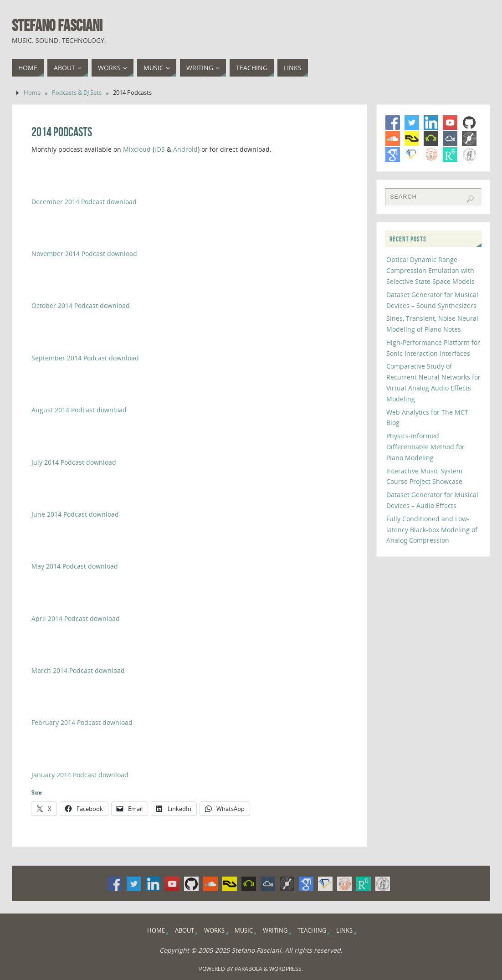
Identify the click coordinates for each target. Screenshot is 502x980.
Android (185, 149)
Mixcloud (137, 149)
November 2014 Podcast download (84, 254)
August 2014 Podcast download (79, 410)
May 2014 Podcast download (75, 566)
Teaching (312, 931)
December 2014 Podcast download (84, 202)
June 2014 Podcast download (75, 514)
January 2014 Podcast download (80, 775)
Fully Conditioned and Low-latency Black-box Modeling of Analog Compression (432, 530)
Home (32, 93)
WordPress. (286, 969)
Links (344, 931)
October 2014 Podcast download (81, 305)
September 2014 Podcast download (85, 358)
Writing (275, 931)
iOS (160, 149)
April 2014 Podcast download (76, 618)
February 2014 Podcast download (82, 722)
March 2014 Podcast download (78, 670)
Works (214, 931)
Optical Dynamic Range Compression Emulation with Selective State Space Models (430, 270)
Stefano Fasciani (57, 26)
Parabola (248, 969)
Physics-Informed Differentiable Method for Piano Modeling (425, 447)
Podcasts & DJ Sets (77, 93)
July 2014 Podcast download (74, 462)
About (184, 931)
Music (244, 931)
